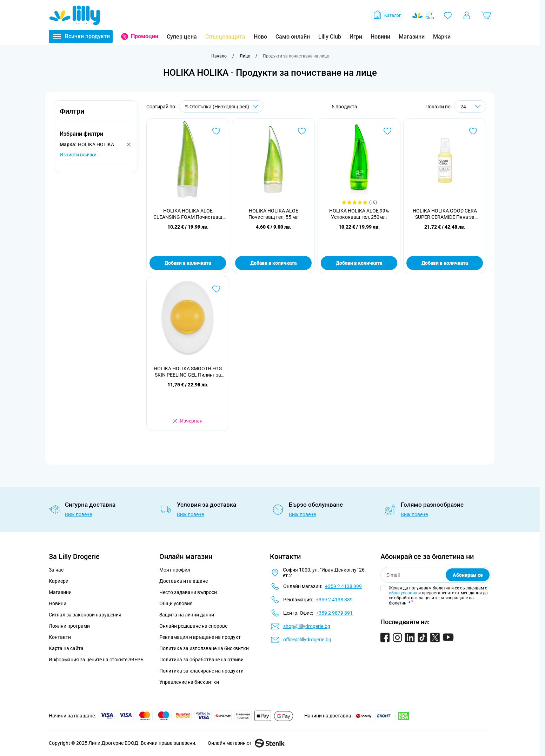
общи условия (403, 593)
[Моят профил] (467, 15)
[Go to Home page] (75, 15)
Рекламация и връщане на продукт (201, 637)
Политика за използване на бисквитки (204, 648)
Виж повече (78, 514)
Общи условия (176, 603)
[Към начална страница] (219, 56)
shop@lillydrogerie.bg (307, 626)
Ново (260, 37)
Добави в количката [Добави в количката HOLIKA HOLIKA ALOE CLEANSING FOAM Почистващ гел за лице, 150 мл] (188, 263)
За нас (56, 570)
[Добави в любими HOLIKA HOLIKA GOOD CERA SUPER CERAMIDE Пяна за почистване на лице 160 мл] (473, 131)
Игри (356, 37)
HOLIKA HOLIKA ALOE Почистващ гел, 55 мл (274, 214)
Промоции (145, 36)
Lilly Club (330, 37)
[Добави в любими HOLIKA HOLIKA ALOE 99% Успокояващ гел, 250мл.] (387, 131)
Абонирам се (468, 575)
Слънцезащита (225, 37)
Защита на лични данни (187, 615)
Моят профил (175, 570)
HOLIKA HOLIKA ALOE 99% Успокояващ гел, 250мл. (359, 214)
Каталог (387, 15)
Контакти (60, 637)
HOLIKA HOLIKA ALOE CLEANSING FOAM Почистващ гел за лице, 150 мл (188, 214)
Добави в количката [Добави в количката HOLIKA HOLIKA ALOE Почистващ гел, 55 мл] (273, 263)
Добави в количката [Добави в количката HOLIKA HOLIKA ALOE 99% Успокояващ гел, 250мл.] (359, 263)
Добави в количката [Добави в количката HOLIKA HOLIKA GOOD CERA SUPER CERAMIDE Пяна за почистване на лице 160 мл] (445, 263)
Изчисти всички (78, 155)
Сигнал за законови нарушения (85, 615)
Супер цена (182, 37)
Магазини (412, 37)
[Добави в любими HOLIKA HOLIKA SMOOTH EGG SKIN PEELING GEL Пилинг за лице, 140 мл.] (216, 289)
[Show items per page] (470, 106)
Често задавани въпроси (188, 592)
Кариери (59, 581)
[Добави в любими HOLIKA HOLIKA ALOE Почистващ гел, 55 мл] (302, 131)
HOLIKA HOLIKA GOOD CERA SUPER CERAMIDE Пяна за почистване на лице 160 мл (445, 214)
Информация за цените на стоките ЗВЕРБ (96, 660)
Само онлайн (293, 37)
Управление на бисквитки (189, 682)
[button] (96, 115)
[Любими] (448, 15)
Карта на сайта (66, 648)
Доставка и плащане (184, 581)
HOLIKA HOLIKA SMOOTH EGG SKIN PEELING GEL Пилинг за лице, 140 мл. (188, 372)
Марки (442, 37)
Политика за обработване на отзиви (201, 660)
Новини (380, 37)
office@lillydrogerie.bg (307, 640)
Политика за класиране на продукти (201, 671)
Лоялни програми (69, 626)
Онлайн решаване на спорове (193, 626)
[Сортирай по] (221, 106)
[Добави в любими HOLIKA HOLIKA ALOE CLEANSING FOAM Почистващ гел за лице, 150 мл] (216, 131)
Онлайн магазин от (246, 743)
